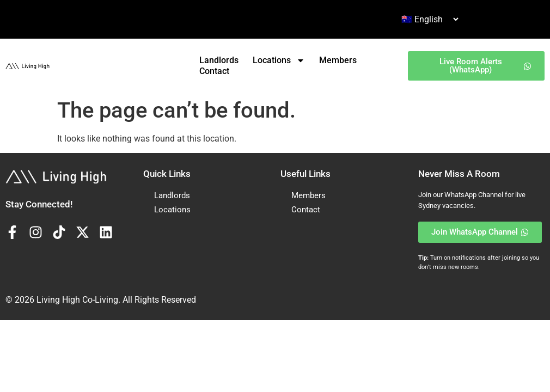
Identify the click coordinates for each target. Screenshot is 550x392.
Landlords (219, 60)
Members (338, 60)
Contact (214, 71)
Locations (279, 60)
